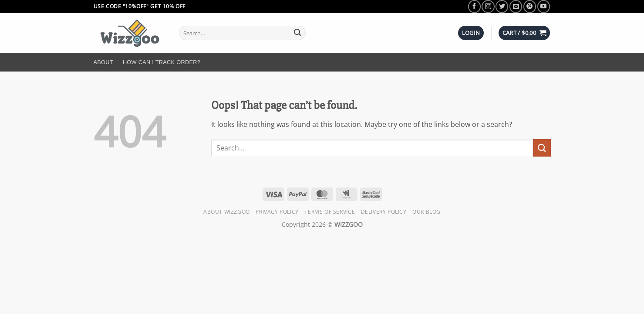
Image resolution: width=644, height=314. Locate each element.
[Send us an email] (516, 6)
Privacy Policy (277, 212)
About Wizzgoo (227, 212)
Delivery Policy (384, 212)
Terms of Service (330, 212)
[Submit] (297, 33)
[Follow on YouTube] (544, 6)
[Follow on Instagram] (488, 6)
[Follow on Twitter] (502, 6)
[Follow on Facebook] (474, 6)
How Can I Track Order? (162, 62)
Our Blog (427, 212)
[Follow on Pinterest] (530, 6)
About (103, 62)
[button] (471, 33)
